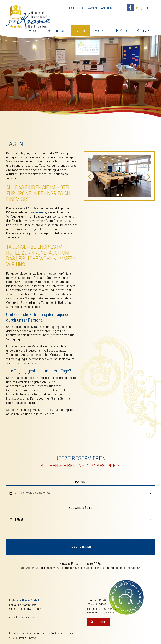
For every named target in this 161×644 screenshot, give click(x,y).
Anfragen (88, 8)
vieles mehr (39, 213)
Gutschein (98, 622)
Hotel (34, 30)
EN (145, 9)
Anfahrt (107, 8)
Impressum (17, 633)
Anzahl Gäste (80, 508)
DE (137, 9)
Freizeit (101, 30)
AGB (55, 633)
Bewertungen (67, 633)
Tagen (81, 30)
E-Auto (122, 30)
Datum (81, 482)
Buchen (71, 8)
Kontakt (144, 30)
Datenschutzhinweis (38, 633)
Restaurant (57, 30)
